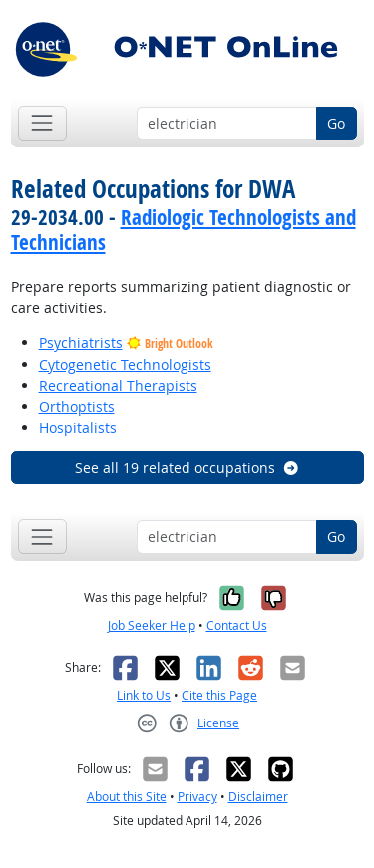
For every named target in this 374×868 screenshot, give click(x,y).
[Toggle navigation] (42, 123)
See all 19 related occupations (187, 468)
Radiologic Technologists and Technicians (184, 230)
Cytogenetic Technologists (125, 364)
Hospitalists (78, 427)
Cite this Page (219, 695)
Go (336, 123)
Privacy (197, 797)
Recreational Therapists (118, 385)
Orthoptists (77, 406)
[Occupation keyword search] (227, 124)
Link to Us (144, 695)
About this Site (127, 797)
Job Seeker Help (152, 625)
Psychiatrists (81, 342)
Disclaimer (258, 797)
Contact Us (237, 625)
